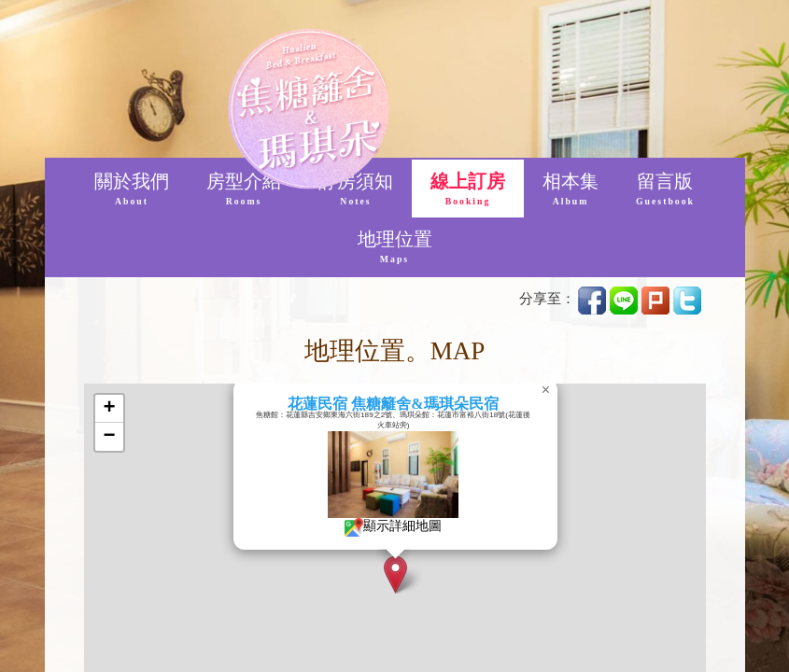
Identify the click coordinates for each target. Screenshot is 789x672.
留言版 (665, 190)
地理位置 (395, 248)
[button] (430, 574)
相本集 (571, 190)
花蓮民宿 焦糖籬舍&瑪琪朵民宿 (427, 404)
